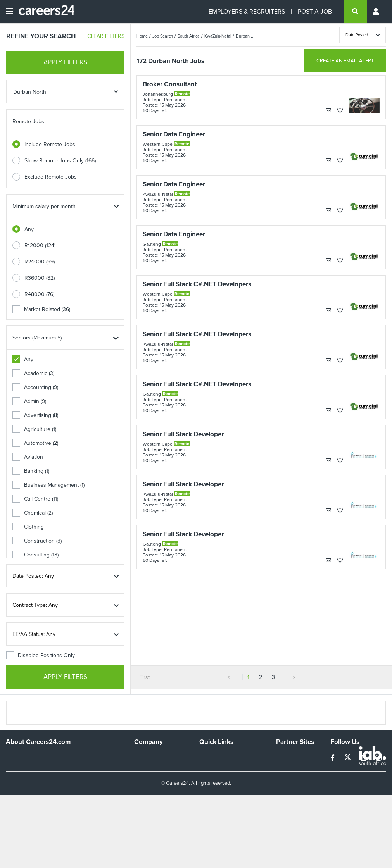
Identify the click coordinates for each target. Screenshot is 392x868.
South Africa (189, 36)
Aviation (28, 457)
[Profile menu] (376, 12)
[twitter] (348, 758)
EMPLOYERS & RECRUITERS (247, 11)
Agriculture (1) (34, 429)
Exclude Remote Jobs (51, 177)
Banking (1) (31, 471)
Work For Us (149, 757)
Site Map (210, 767)
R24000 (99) (40, 262)
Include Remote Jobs (50, 144)
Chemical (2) (33, 513)
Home (142, 36)
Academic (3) (33, 373)
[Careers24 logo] (44, 12)
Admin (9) (29, 401)
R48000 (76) (39, 294)
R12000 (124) (40, 245)
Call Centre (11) (35, 499)
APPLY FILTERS (65, 62)
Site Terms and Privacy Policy (226, 781)
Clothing (28, 527)
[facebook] (333, 758)
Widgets (209, 795)
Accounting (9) (35, 387)
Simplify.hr (288, 757)
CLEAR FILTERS (106, 36)
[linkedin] (364, 758)
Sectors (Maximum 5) (37, 338)
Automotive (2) (35, 443)
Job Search (163, 36)
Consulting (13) (35, 555)
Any (29, 229)
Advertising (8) (35, 415)
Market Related (41, 309)
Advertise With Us (156, 767)
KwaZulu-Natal (218, 36)
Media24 (286, 788)
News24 (286, 767)
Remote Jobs (28, 121)
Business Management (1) (48, 485)
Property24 (289, 778)
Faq (204, 816)
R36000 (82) (40, 278)
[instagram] (379, 758)
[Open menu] (9, 12)
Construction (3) (37, 541)
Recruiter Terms (218, 805)
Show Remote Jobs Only (60, 161)
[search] (355, 12)
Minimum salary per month (44, 206)
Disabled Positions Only (41, 655)
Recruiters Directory (224, 757)
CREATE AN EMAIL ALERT (345, 61)
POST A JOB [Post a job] (315, 11)
